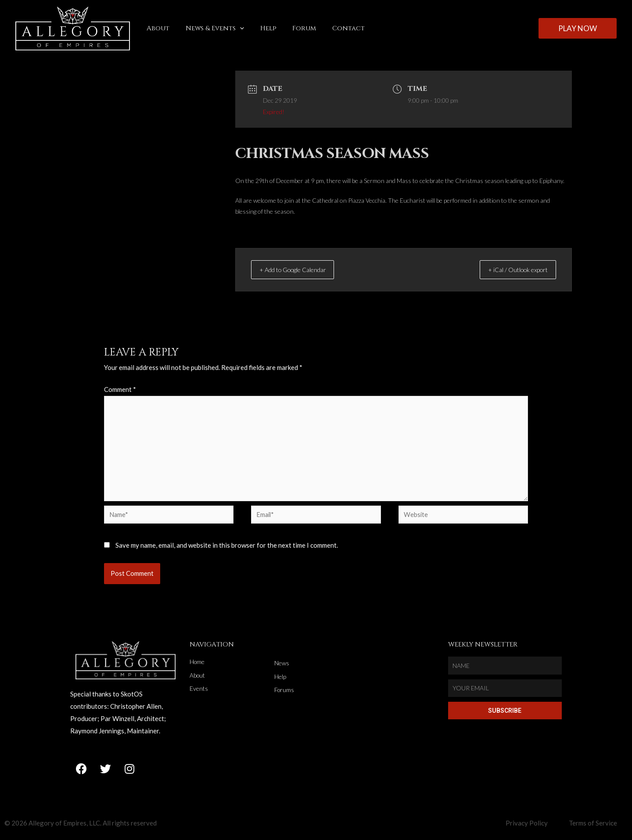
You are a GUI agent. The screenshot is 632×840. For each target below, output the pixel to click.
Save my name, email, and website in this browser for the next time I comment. (227, 549)
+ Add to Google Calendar (302, 269)
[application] (235, 29)
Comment (120, 389)
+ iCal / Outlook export (511, 269)
